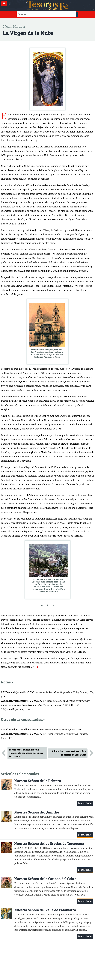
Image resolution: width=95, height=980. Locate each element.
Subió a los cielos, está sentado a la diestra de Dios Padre (69, 753)
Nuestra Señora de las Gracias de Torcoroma (49, 843)
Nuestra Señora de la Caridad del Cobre (45, 879)
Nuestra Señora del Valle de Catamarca (45, 910)
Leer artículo (85, 803)
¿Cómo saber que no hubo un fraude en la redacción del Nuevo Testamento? (26, 753)
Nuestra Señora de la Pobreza (38, 781)
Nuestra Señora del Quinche (37, 812)
